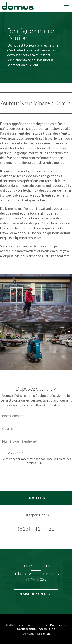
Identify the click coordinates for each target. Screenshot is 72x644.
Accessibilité (47, 629)
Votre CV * (16, 453)
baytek (45, 633)
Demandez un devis (36, 594)
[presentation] (29, 476)
